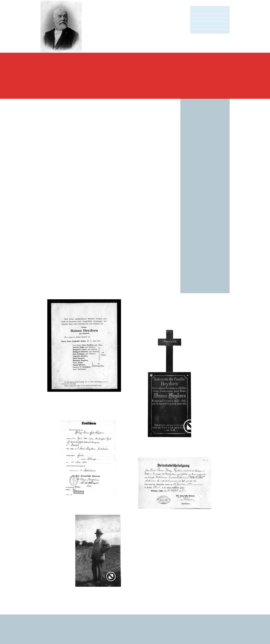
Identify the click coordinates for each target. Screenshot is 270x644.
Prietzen (107, 245)
